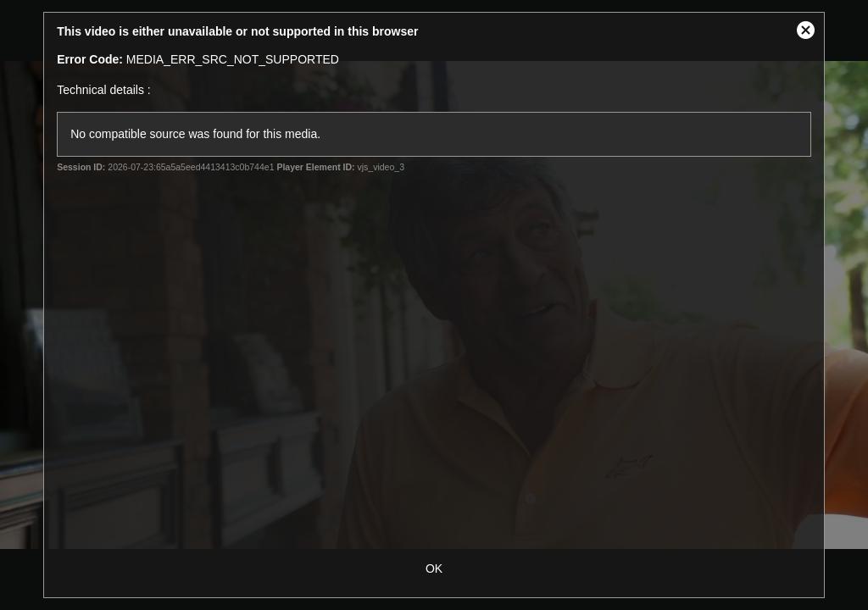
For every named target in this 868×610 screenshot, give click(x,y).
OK (434, 568)
